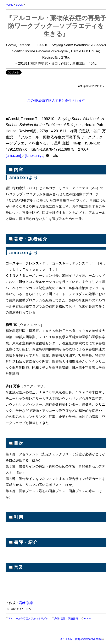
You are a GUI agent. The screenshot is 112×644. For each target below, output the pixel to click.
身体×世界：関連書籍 (66, 618)
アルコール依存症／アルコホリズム (28, 618)
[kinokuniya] (35, 156)
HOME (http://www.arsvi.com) (84, 639)
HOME (9, 5)
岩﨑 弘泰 (26, 603)
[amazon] (13, 156)
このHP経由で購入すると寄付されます (56, 100)
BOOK (19, 5)
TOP (61, 639)
